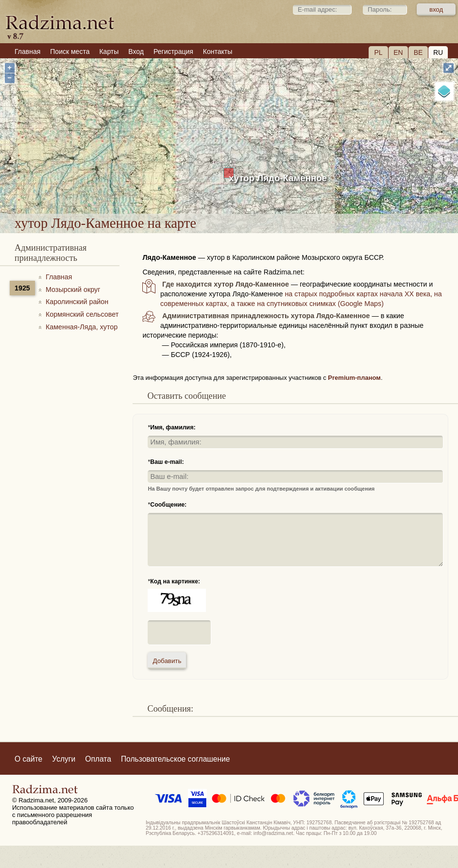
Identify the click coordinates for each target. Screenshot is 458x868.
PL (378, 52)
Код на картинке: (175, 581)
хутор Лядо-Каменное (278, 178)
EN (398, 52)
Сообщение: (168, 505)
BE (418, 52)
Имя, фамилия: (173, 427)
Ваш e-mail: (167, 462)
